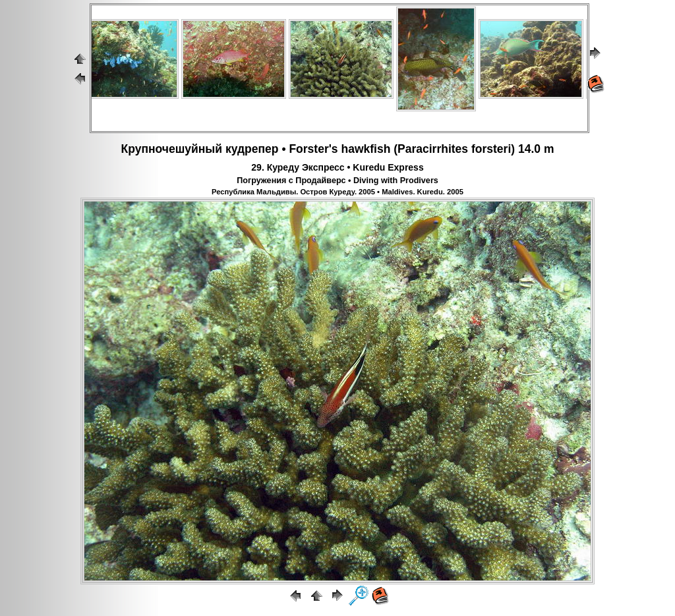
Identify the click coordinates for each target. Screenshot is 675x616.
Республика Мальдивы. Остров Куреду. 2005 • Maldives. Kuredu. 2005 (337, 192)
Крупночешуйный (172, 149)
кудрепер (252, 149)
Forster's (313, 149)
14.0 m (536, 149)
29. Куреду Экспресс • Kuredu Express (337, 167)
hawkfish (366, 149)
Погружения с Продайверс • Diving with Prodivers (337, 181)
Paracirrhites (433, 149)
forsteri (491, 149)
